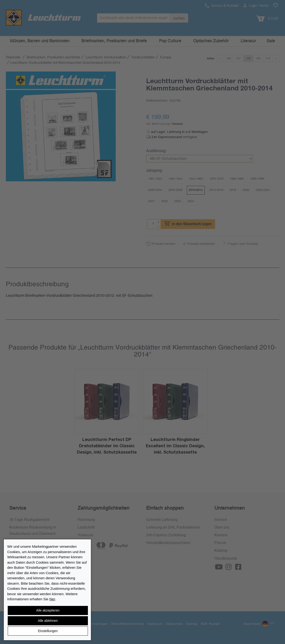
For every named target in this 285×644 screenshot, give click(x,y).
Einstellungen (48, 631)
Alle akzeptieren (48, 610)
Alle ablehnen (48, 621)
